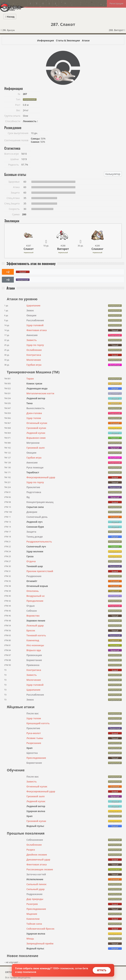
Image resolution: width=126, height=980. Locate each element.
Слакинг (97, 249)
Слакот (29, 249)
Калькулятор (113, 174)
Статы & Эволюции (68, 40)
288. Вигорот (117, 30)
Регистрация (116, 3)
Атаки (86, 40)
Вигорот (63, 249)
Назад (10, 17)
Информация (45, 40)
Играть (102, 970)
